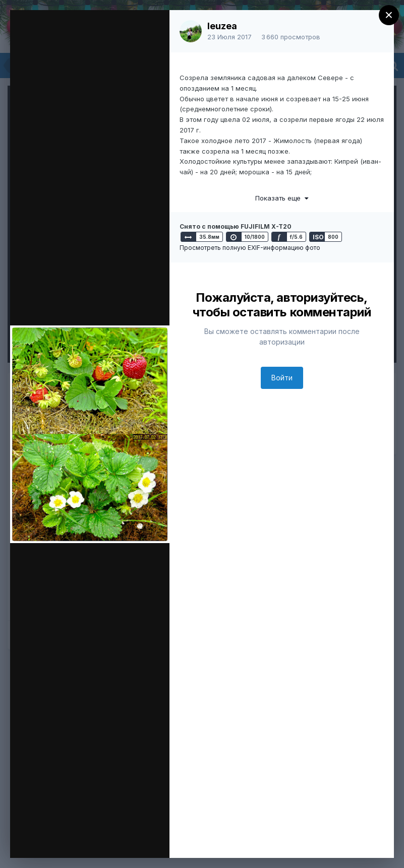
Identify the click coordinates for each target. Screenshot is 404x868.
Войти (282, 378)
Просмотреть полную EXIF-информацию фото (250, 248)
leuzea (222, 26)
